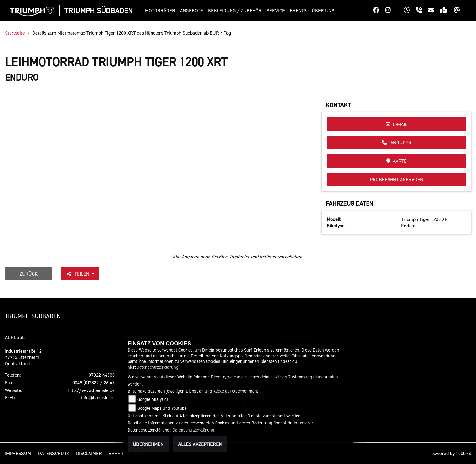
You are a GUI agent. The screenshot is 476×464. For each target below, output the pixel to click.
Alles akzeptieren (200, 444)
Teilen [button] (78, 274)
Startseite (15, 33)
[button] (161, 11)
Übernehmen (148, 444)
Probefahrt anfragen (397, 179)
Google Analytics (153, 399)
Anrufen (397, 143)
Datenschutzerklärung (157, 367)
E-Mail (396, 124)
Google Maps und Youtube (162, 408)
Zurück (29, 274)
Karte (397, 161)
